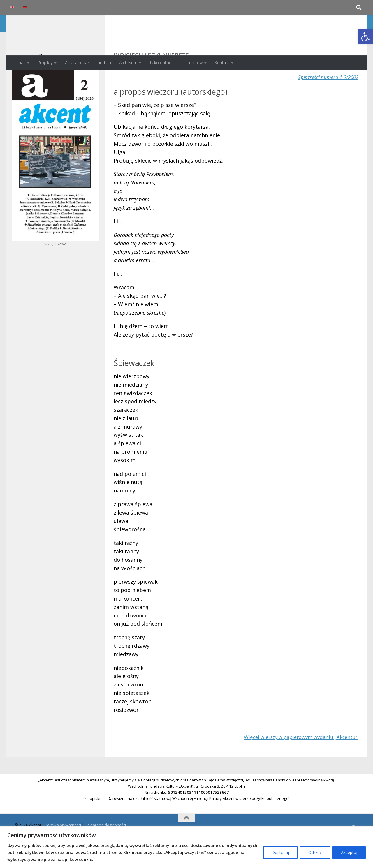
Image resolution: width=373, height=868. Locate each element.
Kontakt (222, 62)
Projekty (45, 62)
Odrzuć (315, 852)
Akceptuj (349, 852)
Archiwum (128, 62)
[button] (365, 37)
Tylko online (160, 62)
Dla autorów (191, 62)
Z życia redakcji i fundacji (88, 62)
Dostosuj (280, 852)
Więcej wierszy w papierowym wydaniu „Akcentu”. (297, 760)
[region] (186, 847)
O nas (20, 62)
